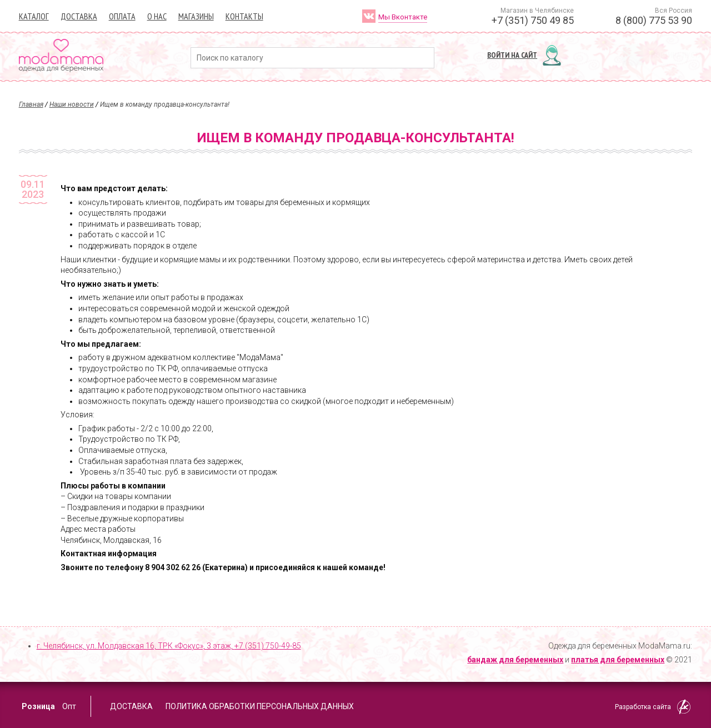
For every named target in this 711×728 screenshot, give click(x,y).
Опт (69, 706)
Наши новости (72, 104)
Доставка (79, 16)
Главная (31, 104)
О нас (157, 16)
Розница (38, 706)
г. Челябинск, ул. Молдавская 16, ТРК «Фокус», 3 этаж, (169, 646)
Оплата (122, 16)
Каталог (34, 16)
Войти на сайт (512, 55)
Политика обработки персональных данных (260, 706)
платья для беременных (618, 660)
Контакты (244, 16)
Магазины (196, 16)
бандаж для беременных (515, 660)
